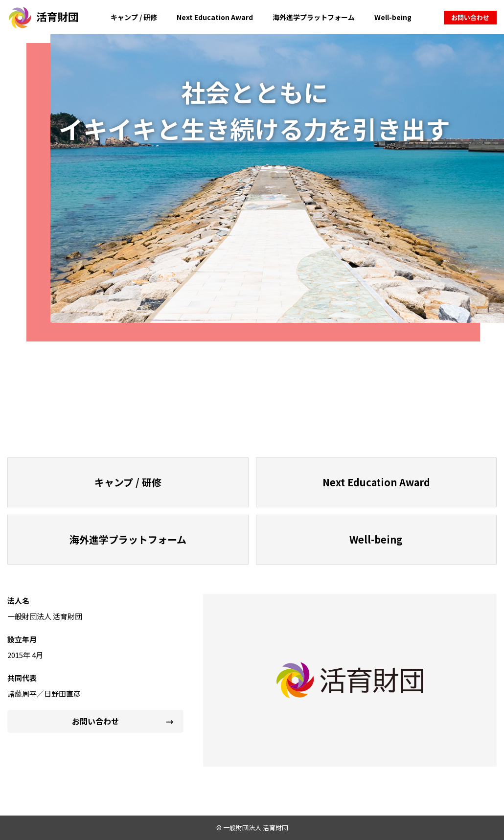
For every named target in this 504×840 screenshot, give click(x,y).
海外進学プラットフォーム (314, 17)
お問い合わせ (470, 17)
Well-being (393, 17)
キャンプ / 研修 (134, 17)
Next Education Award (215, 17)
